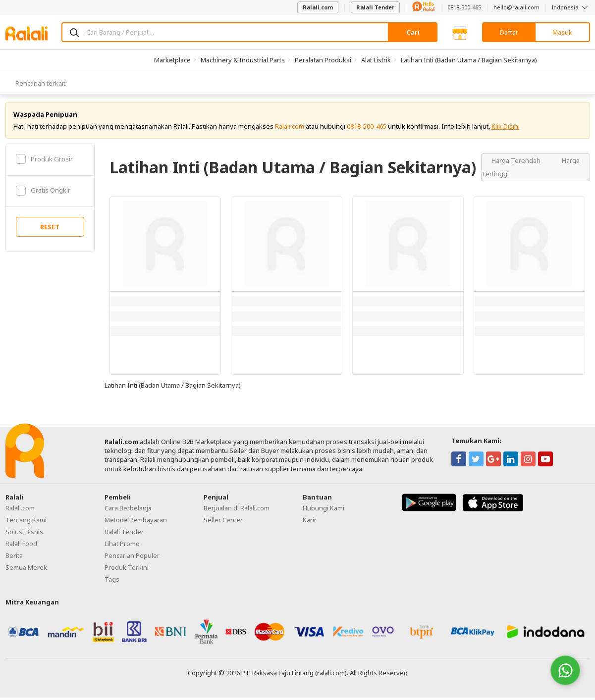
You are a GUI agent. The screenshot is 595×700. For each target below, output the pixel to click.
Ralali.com (318, 7)
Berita (14, 558)
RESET (50, 230)
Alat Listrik (376, 60)
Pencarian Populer (132, 558)
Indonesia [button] (571, 7)
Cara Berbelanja (128, 511)
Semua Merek (26, 570)
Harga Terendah (517, 163)
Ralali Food (21, 547)
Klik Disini (506, 129)
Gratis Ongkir (43, 193)
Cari (413, 32)
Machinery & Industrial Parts (243, 60)
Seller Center (223, 523)
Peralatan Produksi (323, 60)
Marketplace (172, 60)
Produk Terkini (127, 570)
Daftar (509, 32)
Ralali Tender (375, 7)
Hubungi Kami (324, 511)
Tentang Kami (26, 523)
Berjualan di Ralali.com (237, 511)
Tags (112, 582)
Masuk (562, 32)
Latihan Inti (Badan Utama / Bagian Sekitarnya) (469, 60)
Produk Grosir (44, 161)
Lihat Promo (122, 547)
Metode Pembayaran (136, 523)
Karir (310, 523)
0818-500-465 (464, 7)
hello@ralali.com (516, 7)
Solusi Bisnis (24, 535)
